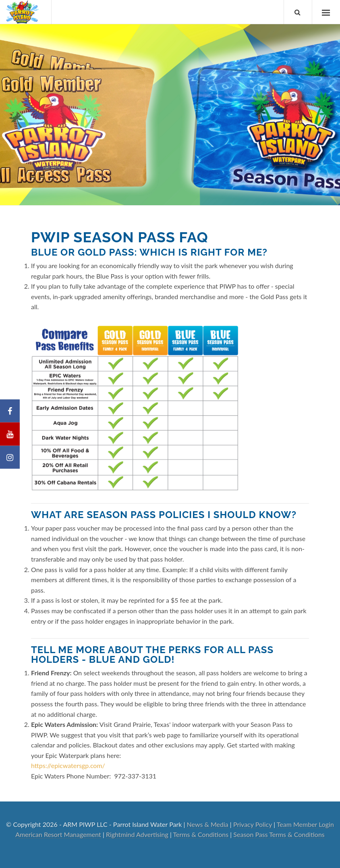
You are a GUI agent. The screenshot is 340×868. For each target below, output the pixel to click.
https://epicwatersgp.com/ (68, 765)
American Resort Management (58, 834)
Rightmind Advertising (137, 834)
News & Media (208, 824)
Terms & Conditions (201, 834)
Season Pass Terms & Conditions (279, 834)
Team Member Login (305, 824)
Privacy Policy (253, 824)
